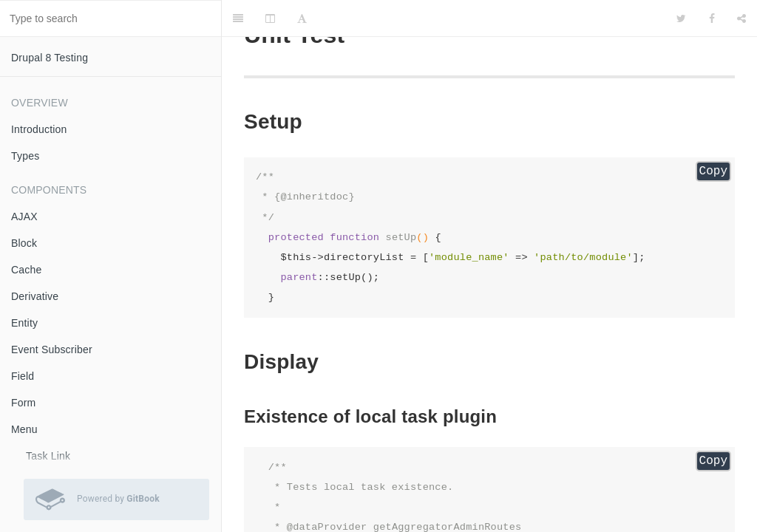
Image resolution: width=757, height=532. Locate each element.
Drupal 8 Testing (50, 58)
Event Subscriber (52, 349)
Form (23, 403)
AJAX (24, 216)
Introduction (39, 129)
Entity (24, 323)
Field (23, 376)
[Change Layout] (270, 18)
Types (25, 156)
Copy (713, 171)
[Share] (741, 18)
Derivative (35, 296)
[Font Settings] (302, 18)
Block (24, 243)
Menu (24, 429)
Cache (26, 270)
